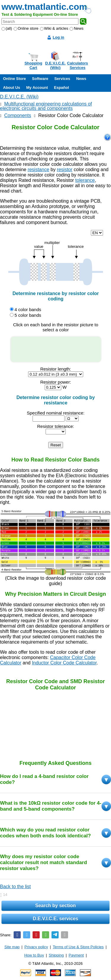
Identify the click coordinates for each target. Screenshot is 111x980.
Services (62, 79)
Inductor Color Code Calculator (64, 663)
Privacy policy (36, 947)
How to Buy (34, 955)
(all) (7, 28)
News (77, 28)
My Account (37, 88)
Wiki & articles (54, 28)
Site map (12, 947)
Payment (76, 955)
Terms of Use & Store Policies (78, 947)
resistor (65, 170)
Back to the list (15, 887)
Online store (26, 28)
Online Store (14, 79)
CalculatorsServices (78, 65)
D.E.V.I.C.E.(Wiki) (55, 65)
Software (40, 79)
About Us (12, 88)
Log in (58, 37)
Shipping (56, 955)
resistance (38, 170)
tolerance (85, 180)
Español (61, 88)
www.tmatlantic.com (44, 7)
